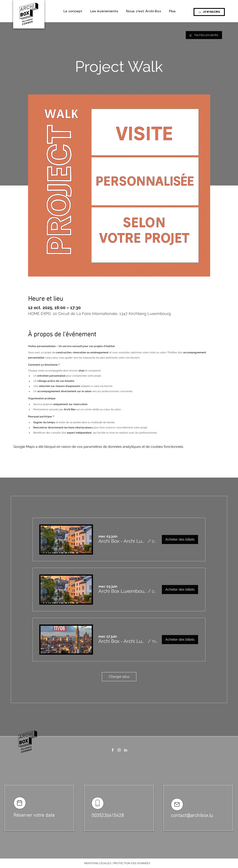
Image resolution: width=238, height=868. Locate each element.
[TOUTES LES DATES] (204, 35)
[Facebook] (113, 750)
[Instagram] (119, 750)
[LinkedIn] (126, 750)
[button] (122, 541)
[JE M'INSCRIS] (209, 12)
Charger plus (119, 677)
